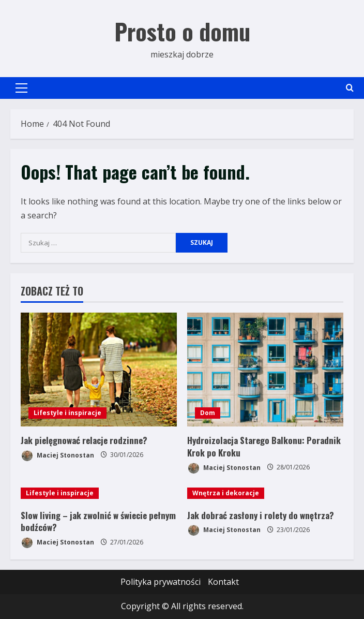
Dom (208, 413)
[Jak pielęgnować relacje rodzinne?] (99, 370)
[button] (21, 88)
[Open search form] (350, 88)
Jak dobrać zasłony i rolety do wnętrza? (261, 515)
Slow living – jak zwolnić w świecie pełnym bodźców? (98, 521)
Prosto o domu (182, 31)
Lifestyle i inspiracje (67, 413)
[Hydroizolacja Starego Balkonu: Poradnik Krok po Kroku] (265, 370)
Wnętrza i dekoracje (226, 493)
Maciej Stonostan (57, 456)
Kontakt (223, 582)
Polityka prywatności (161, 582)
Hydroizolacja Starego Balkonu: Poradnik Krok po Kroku (264, 446)
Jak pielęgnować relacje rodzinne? (84, 440)
